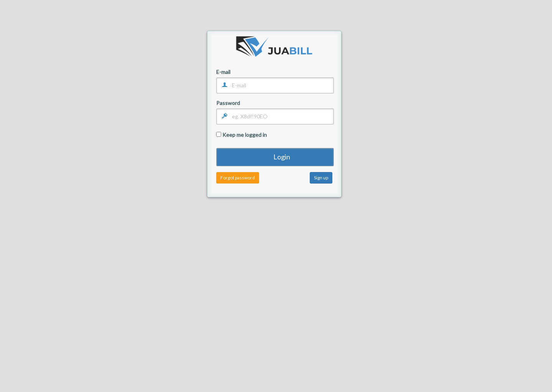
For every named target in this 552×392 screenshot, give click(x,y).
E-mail (223, 72)
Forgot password (238, 178)
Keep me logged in (242, 135)
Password (228, 103)
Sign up (321, 178)
